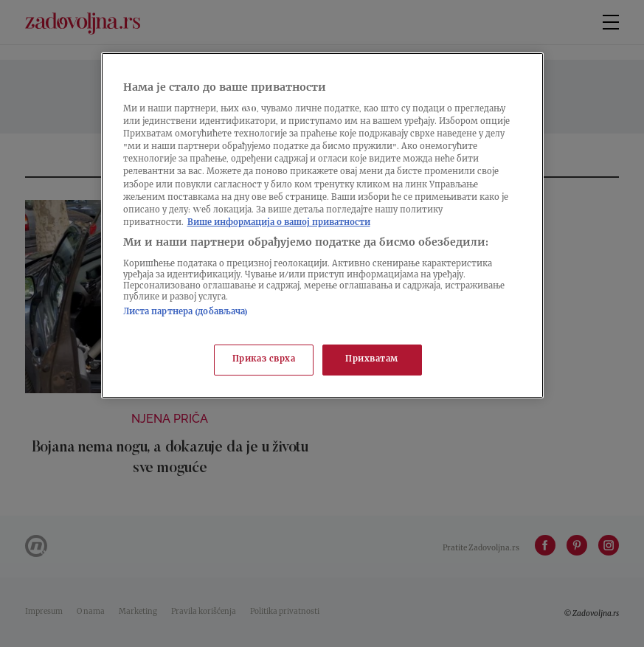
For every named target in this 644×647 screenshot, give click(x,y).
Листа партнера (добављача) (186, 312)
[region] (322, 225)
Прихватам (372, 360)
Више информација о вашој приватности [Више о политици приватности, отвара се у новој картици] (279, 223)
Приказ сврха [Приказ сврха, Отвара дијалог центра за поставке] (264, 360)
